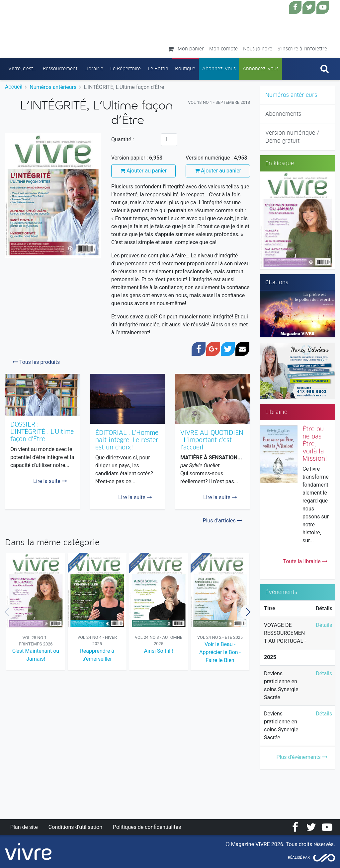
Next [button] (248, 612)
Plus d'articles (223, 521)
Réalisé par (299, 858)
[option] (36, 612)
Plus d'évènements (302, 757)
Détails (324, 625)
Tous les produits (36, 362)
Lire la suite (50, 481)
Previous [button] (7, 612)
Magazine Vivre (64, 27)
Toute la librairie (305, 561)
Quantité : (123, 139)
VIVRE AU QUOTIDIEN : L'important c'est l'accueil (212, 440)
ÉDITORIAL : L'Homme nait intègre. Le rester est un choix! (127, 440)
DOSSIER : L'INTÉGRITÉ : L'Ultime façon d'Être (42, 432)
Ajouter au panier (143, 171)
